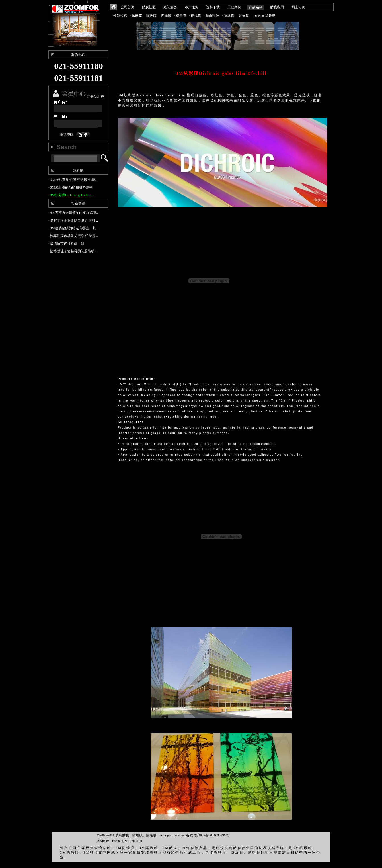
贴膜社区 (149, 7)
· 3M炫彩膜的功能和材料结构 (70, 187)
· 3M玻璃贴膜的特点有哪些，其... (73, 228)
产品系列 (256, 7)
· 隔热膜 (151, 16)
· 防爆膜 (228, 16)
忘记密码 (67, 135)
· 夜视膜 (195, 16)
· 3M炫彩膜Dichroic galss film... (71, 195)
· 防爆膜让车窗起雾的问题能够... (73, 251)
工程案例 (234, 7)
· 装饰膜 (243, 16)
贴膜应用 (277, 7)
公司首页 (128, 7)
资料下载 (213, 7)
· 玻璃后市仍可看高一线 (66, 243)
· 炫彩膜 (136, 16)
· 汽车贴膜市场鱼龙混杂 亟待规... (73, 236)
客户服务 (192, 7)
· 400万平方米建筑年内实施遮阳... (74, 213)
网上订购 (298, 7)
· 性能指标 (119, 16)
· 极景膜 (180, 16)
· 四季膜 (165, 16)
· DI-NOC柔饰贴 (264, 16)
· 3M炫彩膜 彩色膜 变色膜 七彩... (73, 180)
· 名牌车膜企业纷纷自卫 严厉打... (73, 220)
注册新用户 (95, 97)
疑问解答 (170, 7)
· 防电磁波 (211, 16)
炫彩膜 (78, 170)
